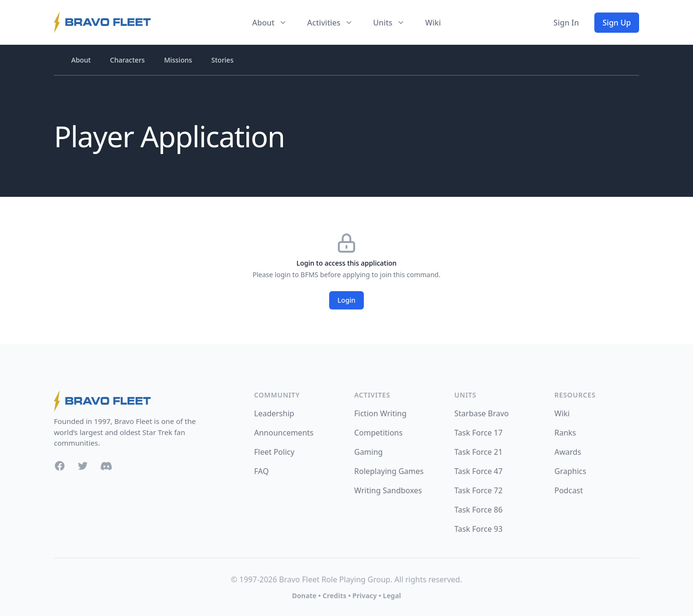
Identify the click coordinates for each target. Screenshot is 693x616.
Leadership (274, 413)
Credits (334, 596)
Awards (568, 452)
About (81, 60)
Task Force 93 (478, 529)
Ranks (565, 433)
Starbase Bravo (481, 413)
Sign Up (617, 23)
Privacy (365, 596)
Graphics (570, 471)
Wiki (433, 23)
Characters (128, 60)
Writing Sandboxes (388, 490)
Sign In (566, 23)
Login (346, 300)
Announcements (284, 433)
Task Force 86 (478, 510)
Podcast (569, 490)
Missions (178, 60)
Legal (392, 596)
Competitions (379, 433)
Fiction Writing (380, 413)
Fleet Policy (274, 452)
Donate (304, 596)
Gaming (368, 452)
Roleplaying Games (389, 471)
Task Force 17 (478, 433)
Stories (222, 60)
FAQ (261, 471)
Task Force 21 (478, 452)
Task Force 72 (478, 490)
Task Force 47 (478, 471)
